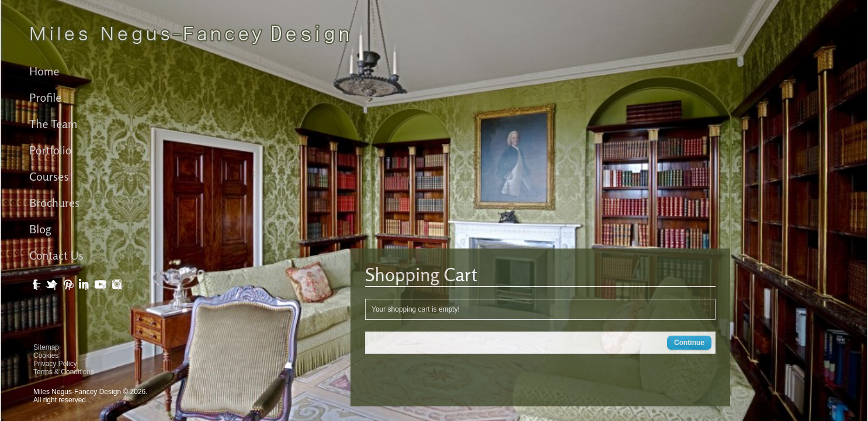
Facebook (38, 287)
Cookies (46, 356)
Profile (45, 97)
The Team (53, 124)
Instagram (120, 287)
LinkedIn (87, 287)
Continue (689, 343)
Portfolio (51, 150)
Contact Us (56, 255)
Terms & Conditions (64, 372)
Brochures (54, 203)
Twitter (54, 287)
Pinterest (71, 287)
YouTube (103, 287)
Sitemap (46, 347)
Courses (49, 176)
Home (44, 71)
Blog (40, 229)
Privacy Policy (55, 364)
